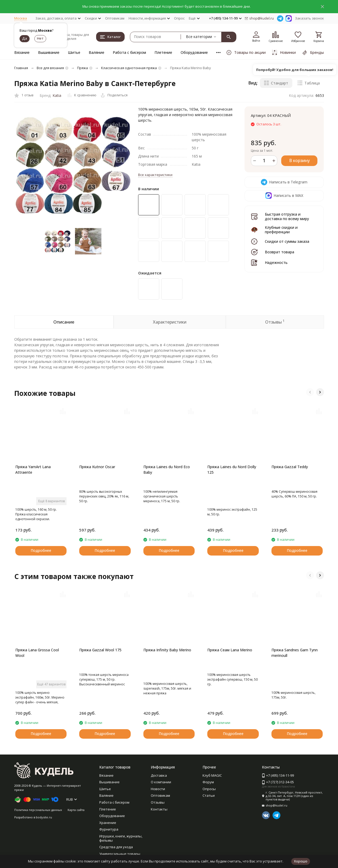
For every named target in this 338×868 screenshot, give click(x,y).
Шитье (74, 52)
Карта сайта (76, 810)
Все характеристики (155, 175)
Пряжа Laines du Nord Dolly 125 (232, 469)
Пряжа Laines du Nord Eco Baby (167, 469)
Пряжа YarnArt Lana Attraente (33, 469)
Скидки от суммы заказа (287, 241)
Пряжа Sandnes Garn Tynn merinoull (295, 653)
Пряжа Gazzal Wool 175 (100, 650)
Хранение (108, 823)
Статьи (209, 795)
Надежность (276, 262)
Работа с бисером (129, 52)
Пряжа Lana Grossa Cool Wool (37, 653)
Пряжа (83, 68)
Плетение (163, 52)
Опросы (209, 789)
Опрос (179, 18)
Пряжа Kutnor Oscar (97, 467)
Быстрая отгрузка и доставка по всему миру (287, 216)
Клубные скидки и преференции (281, 230)
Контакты (159, 809)
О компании (161, 782)
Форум (208, 782)
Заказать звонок (309, 18)
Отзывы (158, 802)
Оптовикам (115, 18)
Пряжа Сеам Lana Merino (230, 650)
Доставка (159, 775)
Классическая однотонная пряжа (129, 68)
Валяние (97, 52)
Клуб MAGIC (212, 775)
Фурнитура (109, 829)
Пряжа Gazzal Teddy (290, 467)
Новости (158, 789)
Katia (57, 95)
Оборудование (194, 52)
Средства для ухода (116, 847)
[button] (310, 392)
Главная (21, 68)
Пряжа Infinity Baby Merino (167, 650)
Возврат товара (280, 252)
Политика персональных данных (38, 810)
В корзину (299, 160)
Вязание (22, 52)
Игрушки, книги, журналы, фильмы (121, 838)
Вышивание (49, 52)
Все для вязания (50, 68)
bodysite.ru (44, 817)
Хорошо (301, 861)
